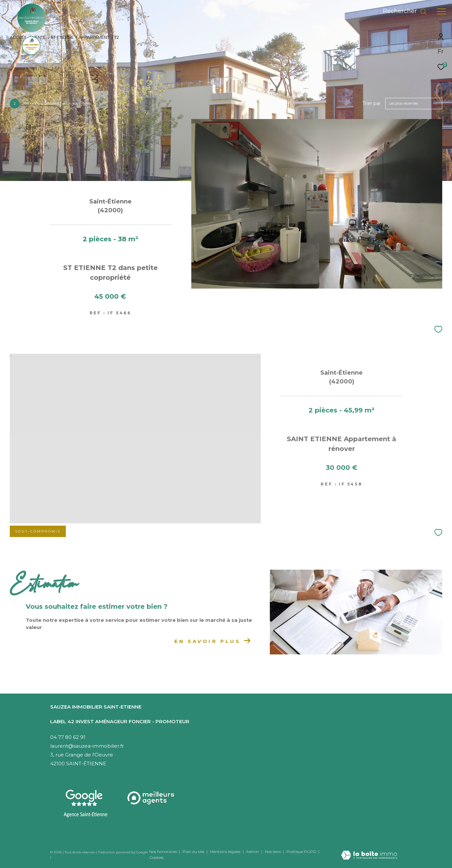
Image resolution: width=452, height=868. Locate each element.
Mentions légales (226, 852)
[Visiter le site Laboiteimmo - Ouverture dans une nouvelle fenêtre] (369, 851)
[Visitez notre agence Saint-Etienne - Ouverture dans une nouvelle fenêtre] (86, 804)
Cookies (156, 858)
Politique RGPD (301, 852)
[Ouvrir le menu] (442, 11)
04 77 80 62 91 (68, 737)
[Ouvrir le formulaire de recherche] (405, 11)
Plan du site (194, 852)
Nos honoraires (163, 852)
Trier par (372, 104)
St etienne (62, 37)
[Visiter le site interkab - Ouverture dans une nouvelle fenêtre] (151, 798)
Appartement (94, 37)
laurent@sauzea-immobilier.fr (87, 746)
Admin (253, 852)
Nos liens (273, 852)
